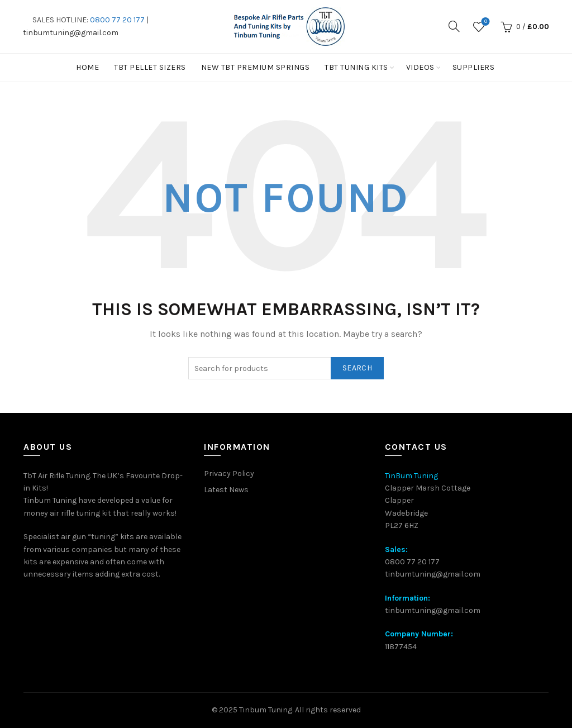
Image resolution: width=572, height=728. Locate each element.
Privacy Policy (229, 474)
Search (357, 368)
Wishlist (485, 22)
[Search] (454, 26)
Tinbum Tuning (266, 710)
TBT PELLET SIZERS (150, 67)
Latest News (226, 490)
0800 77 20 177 (117, 20)
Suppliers (474, 67)
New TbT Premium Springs (256, 67)
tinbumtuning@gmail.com (71, 33)
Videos (420, 67)
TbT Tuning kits (356, 67)
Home (87, 67)
